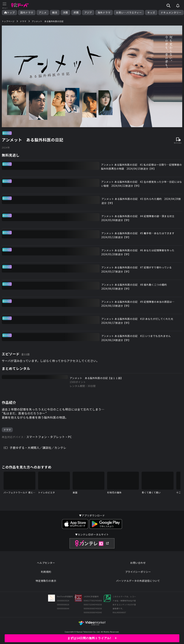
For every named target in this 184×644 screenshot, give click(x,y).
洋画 (65, 13)
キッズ (151, 13)
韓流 (55, 13)
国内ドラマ (27, 13)
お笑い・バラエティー (129, 13)
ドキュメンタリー (171, 13)
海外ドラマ (104, 13)
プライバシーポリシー (138, 574)
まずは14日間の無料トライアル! (92, 638)
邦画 (76, 13)
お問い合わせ (138, 565)
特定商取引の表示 (46, 583)
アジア (88, 13)
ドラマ (7, 431)
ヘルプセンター (46, 565)
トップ (9, 13)
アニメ (43, 13)
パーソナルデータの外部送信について (138, 583)
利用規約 (46, 574)
